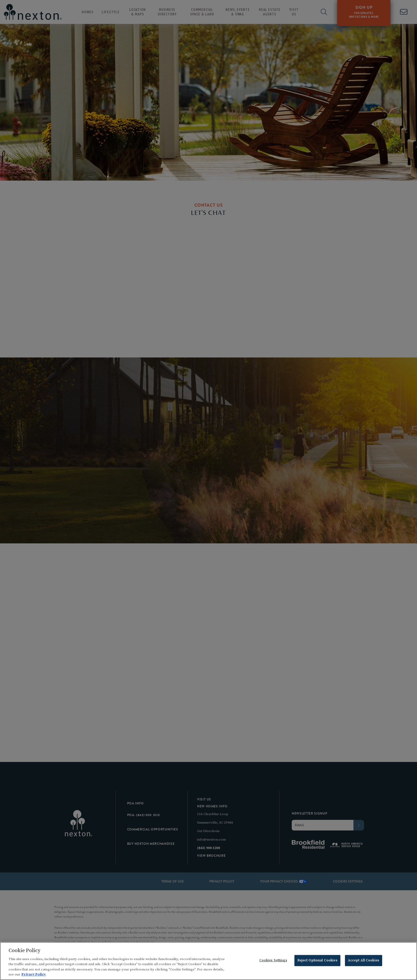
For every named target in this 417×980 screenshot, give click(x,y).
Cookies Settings (273, 961)
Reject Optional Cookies (317, 961)
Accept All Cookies (364, 961)
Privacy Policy (34, 975)
